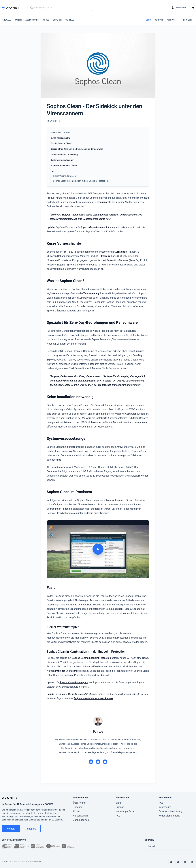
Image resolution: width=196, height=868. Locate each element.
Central (70, 20)
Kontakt (171, 20)
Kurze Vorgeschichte (60, 138)
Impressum (165, 807)
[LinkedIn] (91, 762)
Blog (148, 20)
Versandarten (80, 816)
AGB (161, 803)
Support (159, 20)
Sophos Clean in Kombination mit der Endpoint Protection (80, 181)
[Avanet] (11, 8)
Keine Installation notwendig (64, 155)
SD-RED (46, 20)
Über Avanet (80, 803)
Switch (18, 20)
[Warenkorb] (193, 8)
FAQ (118, 816)
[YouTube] (105, 762)
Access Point (32, 20)
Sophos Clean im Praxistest (64, 166)
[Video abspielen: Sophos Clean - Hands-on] (98, 549)
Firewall (6, 20)
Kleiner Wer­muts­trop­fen (64, 176)
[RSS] (192, 862)
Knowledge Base (125, 811)
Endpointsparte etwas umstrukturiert (93, 698)
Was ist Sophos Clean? (61, 143)
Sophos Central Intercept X (95, 227)
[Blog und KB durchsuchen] (60, 8)
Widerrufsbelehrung (169, 816)
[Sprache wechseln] (189, 20)
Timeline (78, 807)
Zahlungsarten (81, 820)
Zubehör (57, 20)
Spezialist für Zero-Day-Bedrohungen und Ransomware (77, 149)
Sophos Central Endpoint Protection (91, 658)
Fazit (53, 171)
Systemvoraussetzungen (62, 160)
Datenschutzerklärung (171, 811)
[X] (98, 762)
